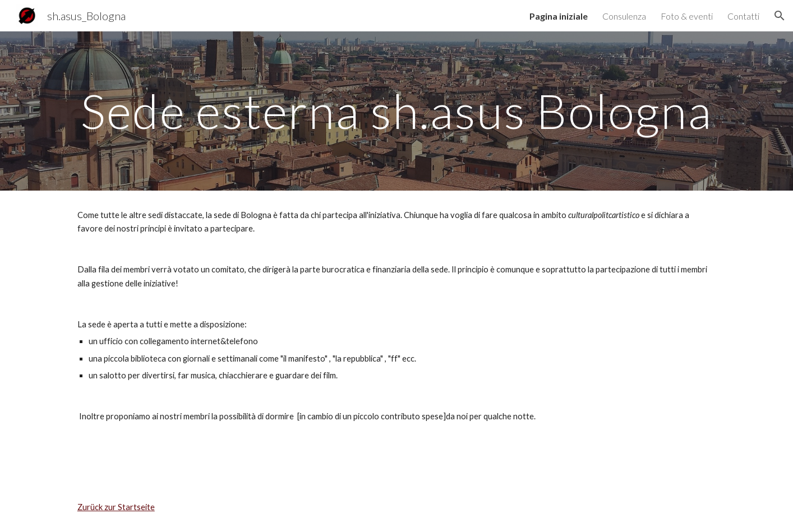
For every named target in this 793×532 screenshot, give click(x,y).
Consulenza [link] (624, 16)
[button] (780, 16)
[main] (396, 111)
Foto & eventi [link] (687, 16)
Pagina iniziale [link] (559, 16)
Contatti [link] (743, 16)
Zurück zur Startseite (116, 507)
